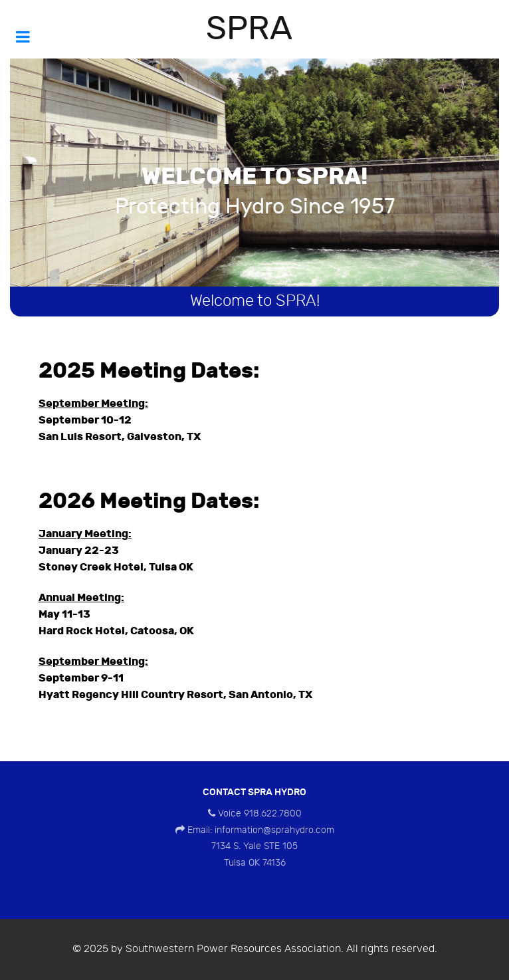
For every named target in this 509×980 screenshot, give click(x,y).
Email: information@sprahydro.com (261, 830)
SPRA (249, 29)
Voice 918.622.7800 (260, 813)
